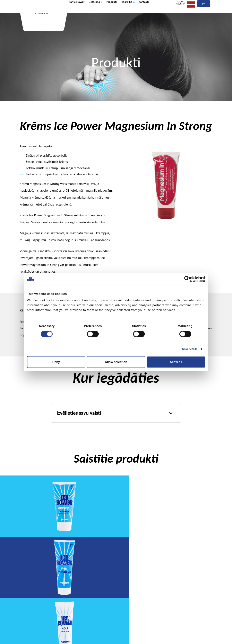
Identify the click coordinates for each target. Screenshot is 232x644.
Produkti (125, 13)
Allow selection (116, 362)
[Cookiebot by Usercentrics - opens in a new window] (187, 279)
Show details (189, 349)
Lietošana (104, 13)
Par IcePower (80, 13)
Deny (56, 362)
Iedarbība (146, 13)
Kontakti (76, 27)
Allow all (176, 362)
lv (204, 14)
